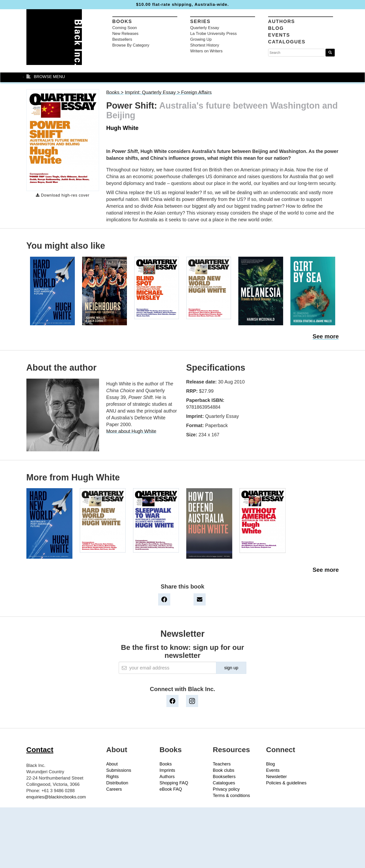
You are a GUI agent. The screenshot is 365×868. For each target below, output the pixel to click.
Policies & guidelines (286, 783)
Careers (114, 789)
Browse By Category (131, 45)
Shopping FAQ (174, 783)
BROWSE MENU (46, 77)
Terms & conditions (232, 796)
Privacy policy (226, 789)
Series (200, 21)
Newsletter (277, 777)
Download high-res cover (63, 195)
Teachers (222, 764)
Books (122, 21)
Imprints (167, 770)
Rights (113, 777)
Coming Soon (125, 28)
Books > (115, 92)
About (112, 764)
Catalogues (287, 42)
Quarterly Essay (205, 28)
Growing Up (201, 39)
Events (279, 35)
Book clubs (224, 770)
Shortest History (205, 45)
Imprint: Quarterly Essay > (153, 92)
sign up (231, 668)
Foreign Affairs (196, 92)
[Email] (167, 668)
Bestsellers (122, 39)
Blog (276, 28)
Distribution (117, 783)
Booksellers (224, 777)
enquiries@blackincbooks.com (56, 797)
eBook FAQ (171, 789)
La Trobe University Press (213, 34)
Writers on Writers (206, 51)
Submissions (119, 770)
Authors (282, 21)
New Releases (125, 34)
